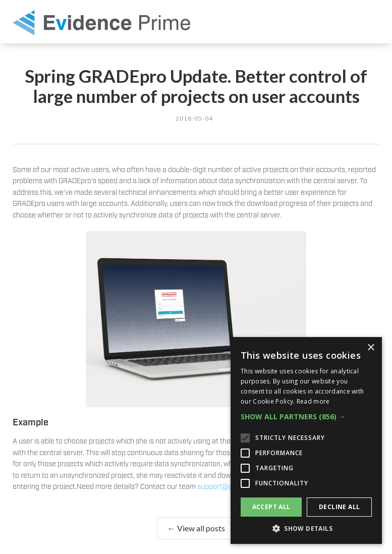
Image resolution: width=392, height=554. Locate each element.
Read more (313, 401)
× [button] (371, 348)
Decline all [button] (339, 507)
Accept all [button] (271, 507)
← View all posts (196, 528)
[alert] (306, 440)
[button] (306, 417)
